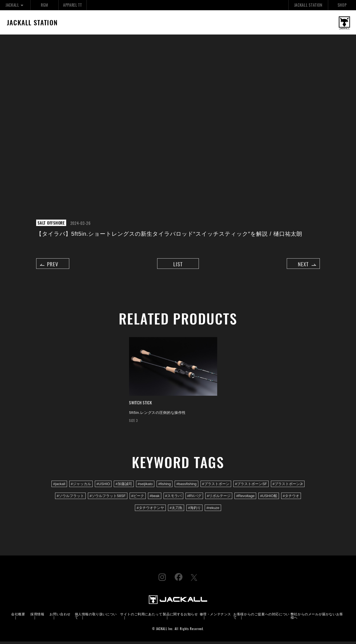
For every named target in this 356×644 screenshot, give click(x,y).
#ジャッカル (81, 486)
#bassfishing (186, 486)
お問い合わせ (60, 616)
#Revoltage (245, 498)
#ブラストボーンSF (251, 486)
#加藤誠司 (124, 486)
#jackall (59, 486)
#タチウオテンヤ (150, 510)
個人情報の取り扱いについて (96, 618)
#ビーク (138, 498)
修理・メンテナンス (215, 616)
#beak (155, 498)
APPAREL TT (73, 5)
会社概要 (18, 616)
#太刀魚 (176, 510)
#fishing (165, 486)
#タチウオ (291, 498)
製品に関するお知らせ (180, 616)
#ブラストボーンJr (288, 486)
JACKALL (15, 5)
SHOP (342, 5)
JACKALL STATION (308, 5)
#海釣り (194, 510)
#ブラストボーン (216, 486)
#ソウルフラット (70, 498)
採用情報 (37, 616)
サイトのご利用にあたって (141, 616)
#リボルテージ (219, 498)
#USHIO (103, 486)
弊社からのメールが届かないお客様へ (317, 618)
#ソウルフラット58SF (107, 498)
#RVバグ (194, 498)
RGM (44, 5)
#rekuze (213, 510)
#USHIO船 (269, 498)
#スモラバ (173, 498)
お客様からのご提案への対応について (261, 618)
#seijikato (145, 486)
